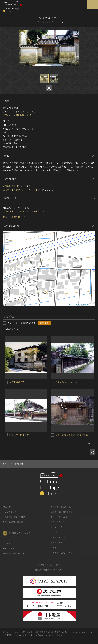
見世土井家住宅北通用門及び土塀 (72, 435)
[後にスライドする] (91, 443)
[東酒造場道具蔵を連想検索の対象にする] (6, 382)
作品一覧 (7, 507)
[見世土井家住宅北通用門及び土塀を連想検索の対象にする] (52, 435)
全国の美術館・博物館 (13, 522)
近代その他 (8, 115)
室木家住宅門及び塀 (19, 435)
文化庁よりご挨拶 (59, 517)
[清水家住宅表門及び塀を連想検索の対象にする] (52, 382)
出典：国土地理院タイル (85, 305)
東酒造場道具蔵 (17, 382)
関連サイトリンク (59, 542)
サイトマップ (57, 548)
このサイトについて (60, 537)
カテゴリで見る (10, 512)
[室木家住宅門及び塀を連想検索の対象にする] (6, 435)
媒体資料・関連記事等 (61, 507)
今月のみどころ (58, 522)
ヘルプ (54, 532)
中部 (29, 115)
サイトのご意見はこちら (62, 553)
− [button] (7, 240)
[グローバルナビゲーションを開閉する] (93, 4)
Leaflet (72, 305)
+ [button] (7, 235)
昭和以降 (20, 115)
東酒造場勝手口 (10, 186)
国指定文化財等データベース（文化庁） (22, 190)
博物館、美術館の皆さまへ (63, 512)
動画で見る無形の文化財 (14, 553)
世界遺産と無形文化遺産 (14, 517)
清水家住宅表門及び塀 (66, 382)
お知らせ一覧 (57, 527)
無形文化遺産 (9, 548)
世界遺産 (7, 543)
